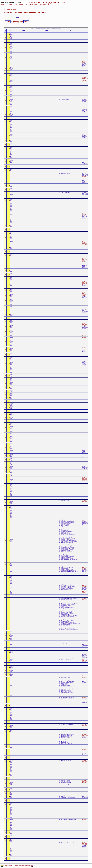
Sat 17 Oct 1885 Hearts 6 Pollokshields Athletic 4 (85, 660)
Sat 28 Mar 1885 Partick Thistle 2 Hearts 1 (85, 283)
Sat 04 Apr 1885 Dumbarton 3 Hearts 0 (85, 294)
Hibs (41, 4)
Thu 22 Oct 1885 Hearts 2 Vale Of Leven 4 (85, 674)
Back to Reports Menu (10, 9)
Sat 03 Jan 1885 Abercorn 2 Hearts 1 (85, 41)
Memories (21, 4)
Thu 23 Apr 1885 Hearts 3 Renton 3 (85, 335)
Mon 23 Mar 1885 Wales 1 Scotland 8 (85, 270)
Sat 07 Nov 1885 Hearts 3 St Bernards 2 (85, 725)
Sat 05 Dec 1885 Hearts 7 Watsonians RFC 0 (85, 782)
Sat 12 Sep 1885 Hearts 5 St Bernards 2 (85, 520)
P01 (6, 34)
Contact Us (11, 866)
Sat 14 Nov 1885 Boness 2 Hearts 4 (85, 735)
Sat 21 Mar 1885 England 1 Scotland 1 (85, 259)
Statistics (31, 4)
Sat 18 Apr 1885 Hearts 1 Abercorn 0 (85, 325)
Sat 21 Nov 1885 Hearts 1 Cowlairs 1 (85, 750)
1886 (25, 22)
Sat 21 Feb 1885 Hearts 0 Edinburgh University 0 (85, 178)
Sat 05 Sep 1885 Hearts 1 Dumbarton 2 (85, 501)
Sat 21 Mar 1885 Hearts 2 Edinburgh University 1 (85, 263)
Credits (16, 866)
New (44, 4)
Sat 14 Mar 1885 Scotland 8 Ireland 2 (85, 241)
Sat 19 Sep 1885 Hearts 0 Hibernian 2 (85, 568)
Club (6, 4)
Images (11, 4)
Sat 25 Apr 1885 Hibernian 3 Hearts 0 (85, 338)
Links (48, 4)
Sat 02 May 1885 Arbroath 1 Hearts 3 (85, 348)
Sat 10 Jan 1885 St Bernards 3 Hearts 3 (84, 61)
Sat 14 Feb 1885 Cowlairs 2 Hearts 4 (85, 160)
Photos (15, 4)
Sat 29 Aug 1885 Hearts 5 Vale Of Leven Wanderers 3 (85, 479)
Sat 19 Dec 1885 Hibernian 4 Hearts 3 (85, 820)
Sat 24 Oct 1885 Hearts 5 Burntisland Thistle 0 (85, 679)
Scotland (36, 4)
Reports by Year (17, 22)
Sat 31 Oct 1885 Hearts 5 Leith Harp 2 (85, 698)
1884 (9, 22)
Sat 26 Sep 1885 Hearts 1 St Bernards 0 (85, 586)
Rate (26, 4)
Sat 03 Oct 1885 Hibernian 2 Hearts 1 (85, 599)
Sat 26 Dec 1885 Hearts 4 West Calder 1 (85, 844)
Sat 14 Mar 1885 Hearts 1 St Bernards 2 (85, 244)
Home (2, 4)
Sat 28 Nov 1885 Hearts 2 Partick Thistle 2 (85, 762)
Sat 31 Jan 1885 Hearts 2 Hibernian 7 (85, 118)
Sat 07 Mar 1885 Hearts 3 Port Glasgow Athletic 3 (85, 213)
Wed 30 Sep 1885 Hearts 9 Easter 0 (85, 592)
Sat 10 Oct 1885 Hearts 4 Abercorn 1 (85, 642)
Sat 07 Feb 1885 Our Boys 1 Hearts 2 (85, 134)
